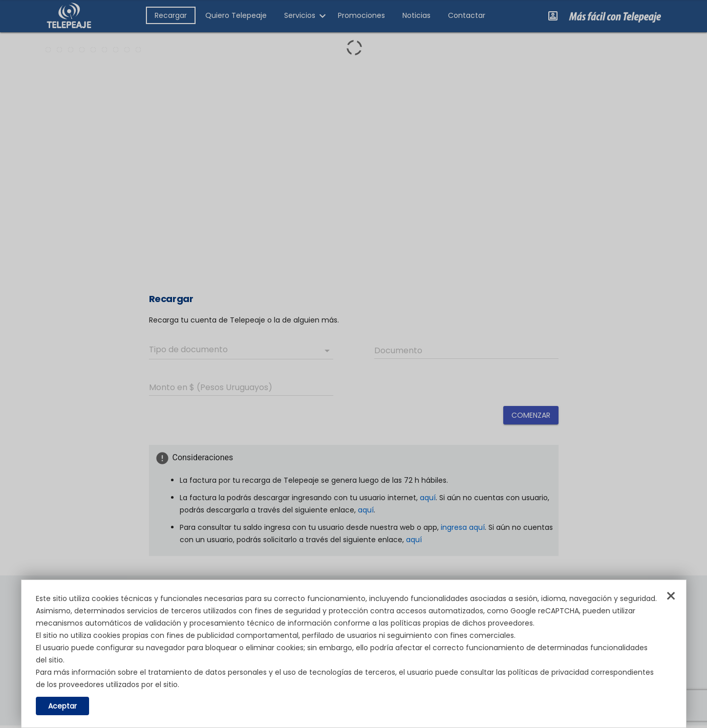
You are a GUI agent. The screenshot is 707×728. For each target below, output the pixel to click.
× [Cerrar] (671, 596)
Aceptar (62, 706)
